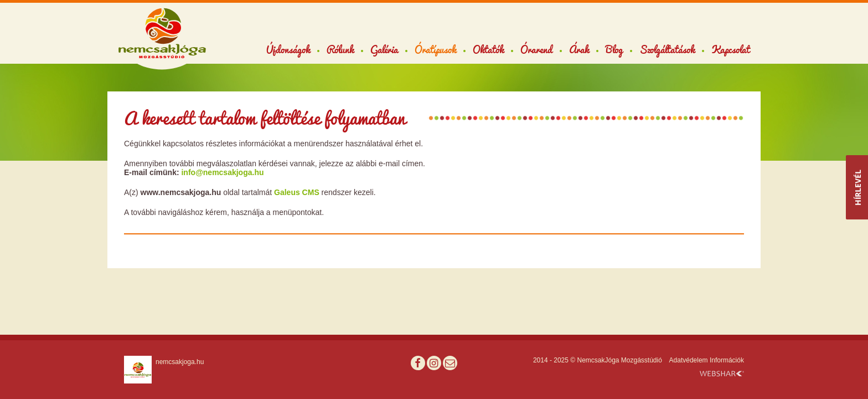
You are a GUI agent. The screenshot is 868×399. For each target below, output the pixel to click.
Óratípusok (435, 49)
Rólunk (340, 49)
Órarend (536, 49)
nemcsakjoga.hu (180, 362)
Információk (727, 360)
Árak (579, 49)
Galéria (384, 49)
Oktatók (488, 49)
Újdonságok (288, 49)
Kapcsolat (730, 49)
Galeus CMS (297, 192)
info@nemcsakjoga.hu (222, 172)
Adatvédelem (689, 360)
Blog (614, 49)
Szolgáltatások (667, 49)
